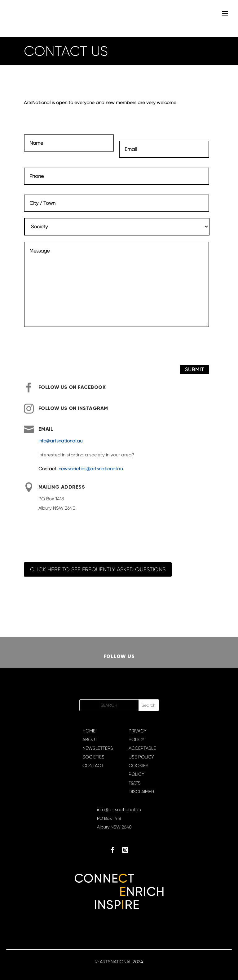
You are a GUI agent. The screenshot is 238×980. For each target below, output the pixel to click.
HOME (89, 731)
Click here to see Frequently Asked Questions (98, 569)
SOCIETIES (93, 757)
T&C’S (135, 783)
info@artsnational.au (60, 441)
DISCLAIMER (141, 792)
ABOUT (90, 740)
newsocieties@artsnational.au (91, 469)
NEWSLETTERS (98, 748)
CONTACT (93, 766)
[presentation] (71, 348)
